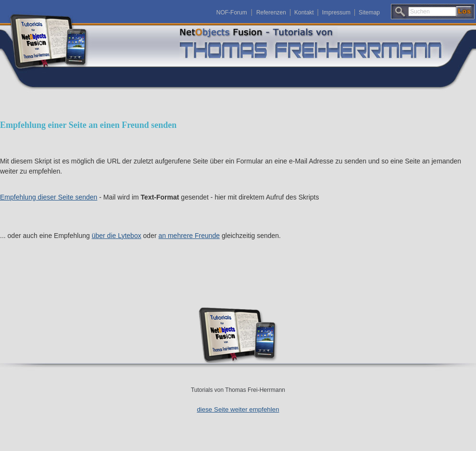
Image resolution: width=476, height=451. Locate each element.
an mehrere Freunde (189, 236)
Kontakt (304, 13)
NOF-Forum (232, 13)
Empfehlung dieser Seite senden (49, 197)
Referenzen (271, 13)
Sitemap (369, 13)
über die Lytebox (117, 236)
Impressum (336, 13)
